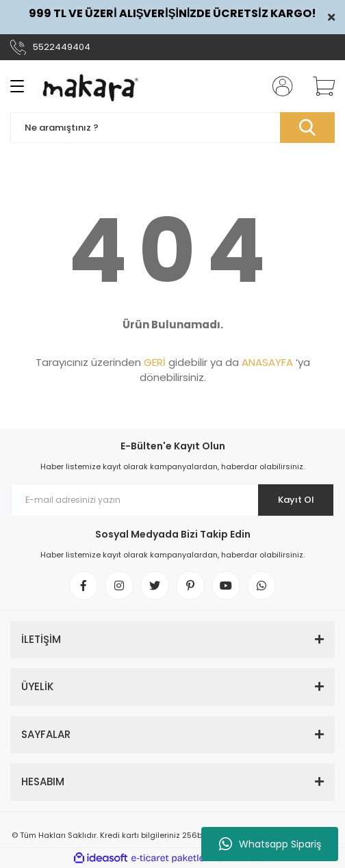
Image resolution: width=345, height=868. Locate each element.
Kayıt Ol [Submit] (296, 500)
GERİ (155, 362)
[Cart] (319, 86)
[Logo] (90, 86)
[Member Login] (279, 86)
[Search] (172, 128)
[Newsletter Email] (172, 500)
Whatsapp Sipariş (270, 844)
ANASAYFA (267, 362)
